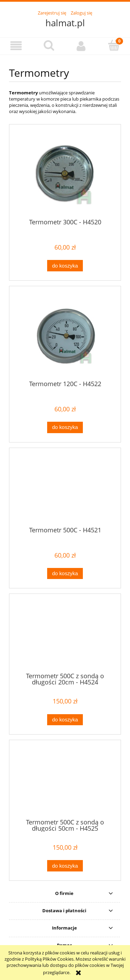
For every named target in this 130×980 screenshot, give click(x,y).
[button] (16, 46)
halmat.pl (65, 23)
